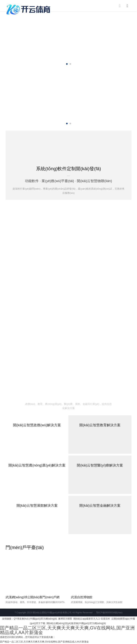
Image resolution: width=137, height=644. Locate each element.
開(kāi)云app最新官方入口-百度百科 (92, 619)
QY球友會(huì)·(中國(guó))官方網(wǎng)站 (35, 619)
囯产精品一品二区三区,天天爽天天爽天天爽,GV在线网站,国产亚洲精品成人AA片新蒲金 (67, 630)
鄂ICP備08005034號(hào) (109, 613)
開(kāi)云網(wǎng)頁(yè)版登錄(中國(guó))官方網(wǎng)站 (76, 623)
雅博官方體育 (65, 619)
